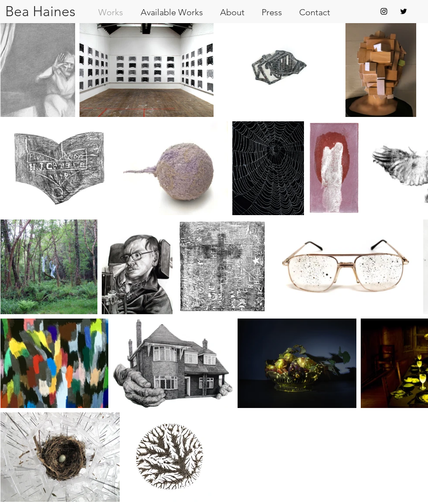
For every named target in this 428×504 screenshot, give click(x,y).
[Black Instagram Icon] (384, 11)
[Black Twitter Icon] (404, 11)
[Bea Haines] (40, 12)
